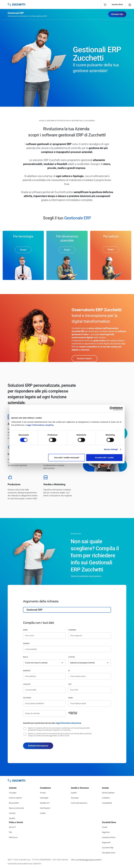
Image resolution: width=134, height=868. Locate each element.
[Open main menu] (130, 4)
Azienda (26, 644)
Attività (72, 657)
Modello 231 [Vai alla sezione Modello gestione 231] (45, 803)
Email (71, 698)
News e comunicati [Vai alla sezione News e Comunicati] (16, 808)
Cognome (72, 630)
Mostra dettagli (111, 449)
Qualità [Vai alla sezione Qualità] (74, 793)
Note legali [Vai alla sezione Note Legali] (44, 798)
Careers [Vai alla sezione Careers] (12, 819)
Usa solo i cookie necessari (67, 457)
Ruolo (26, 657)
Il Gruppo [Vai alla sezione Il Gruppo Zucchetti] (13, 793)
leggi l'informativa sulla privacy (69, 723)
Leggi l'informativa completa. (40, 425)
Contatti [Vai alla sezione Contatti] (12, 813)
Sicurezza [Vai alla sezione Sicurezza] (75, 798)
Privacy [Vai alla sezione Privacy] (43, 793)
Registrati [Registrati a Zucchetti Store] (106, 833)
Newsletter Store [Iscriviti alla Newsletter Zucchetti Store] (109, 853)
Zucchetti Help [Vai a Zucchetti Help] (108, 848)
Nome (25, 630)
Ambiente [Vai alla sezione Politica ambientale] (106, 798)
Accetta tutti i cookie (104, 457)
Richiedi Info (117, 14)
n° (69, 671)
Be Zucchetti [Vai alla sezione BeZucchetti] (14, 803)
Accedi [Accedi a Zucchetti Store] (105, 827)
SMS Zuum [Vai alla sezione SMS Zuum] (13, 838)
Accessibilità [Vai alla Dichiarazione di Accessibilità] (107, 803)
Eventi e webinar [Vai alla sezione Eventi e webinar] (15, 798)
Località (27, 684)
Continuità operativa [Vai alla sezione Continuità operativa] (79, 803)
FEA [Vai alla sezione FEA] (11, 833)
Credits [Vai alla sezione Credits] (43, 813)
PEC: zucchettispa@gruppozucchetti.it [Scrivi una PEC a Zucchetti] (86, 860)
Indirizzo (27, 671)
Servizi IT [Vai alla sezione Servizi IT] (12, 827)
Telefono (27, 698)
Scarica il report (84, 359)
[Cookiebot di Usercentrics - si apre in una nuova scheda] (112, 409)
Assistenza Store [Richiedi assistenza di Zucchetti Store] (109, 838)
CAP (70, 684)
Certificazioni (45, 808)
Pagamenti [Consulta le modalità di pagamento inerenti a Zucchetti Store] (106, 843)
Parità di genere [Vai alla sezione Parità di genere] (108, 793)
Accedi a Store (117, 4)
